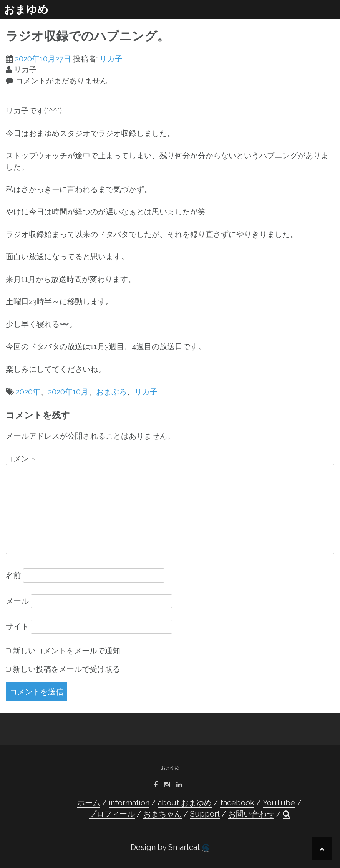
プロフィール (112, 814)
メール (17, 601)
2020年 (28, 392)
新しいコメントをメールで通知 (66, 651)
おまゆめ (26, 9)
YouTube (279, 803)
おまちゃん (163, 814)
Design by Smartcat (170, 847)
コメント (21, 459)
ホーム (89, 803)
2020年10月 (68, 392)
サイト (17, 626)
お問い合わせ (251, 814)
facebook (237, 803)
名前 (13, 575)
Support (205, 814)
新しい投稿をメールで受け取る (66, 669)
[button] (286, 814)
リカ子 (111, 59)
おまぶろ (111, 392)
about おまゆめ (185, 803)
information (129, 803)
